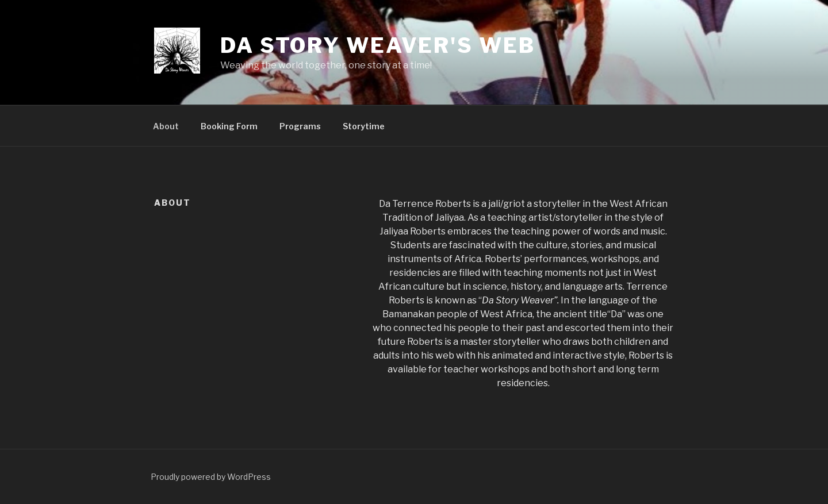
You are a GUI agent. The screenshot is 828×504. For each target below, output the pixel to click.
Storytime (364, 126)
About (166, 126)
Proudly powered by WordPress (211, 477)
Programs (300, 126)
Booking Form (229, 126)
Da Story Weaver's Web (377, 45)
